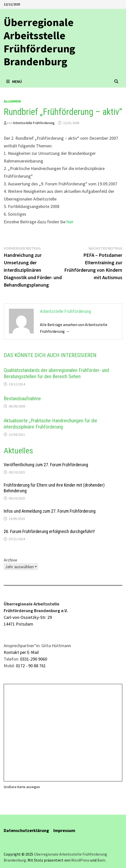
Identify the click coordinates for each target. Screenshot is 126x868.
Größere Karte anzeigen (22, 787)
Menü (14, 81)
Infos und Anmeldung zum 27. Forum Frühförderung (50, 511)
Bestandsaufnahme (22, 399)
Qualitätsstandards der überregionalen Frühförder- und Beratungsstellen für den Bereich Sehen (56, 373)
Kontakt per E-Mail (21, 652)
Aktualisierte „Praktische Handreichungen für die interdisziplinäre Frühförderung (50, 424)
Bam (101, 860)
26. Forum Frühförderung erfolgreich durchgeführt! (49, 531)
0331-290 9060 (34, 659)
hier (70, 222)
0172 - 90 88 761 (31, 666)
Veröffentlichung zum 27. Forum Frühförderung (46, 465)
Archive (10, 560)
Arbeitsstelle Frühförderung (34, 123)
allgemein (12, 101)
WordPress (80, 860)
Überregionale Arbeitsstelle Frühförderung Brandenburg (39, 42)
